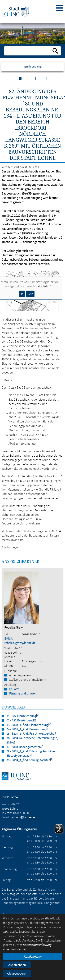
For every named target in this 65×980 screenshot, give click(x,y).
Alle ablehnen (17, 965)
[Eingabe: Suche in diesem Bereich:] (29, 51)
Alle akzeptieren (17, 973)
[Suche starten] (55, 51)
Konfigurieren (33, 956)
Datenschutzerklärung (37, 945)
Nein (30, 294)
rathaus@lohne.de (23, 817)
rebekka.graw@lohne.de (20, 643)
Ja (22, 294)
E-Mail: (8, 638)
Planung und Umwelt (23, 693)
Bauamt (14, 689)
